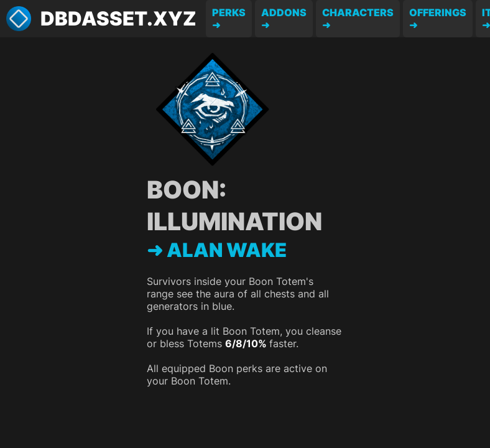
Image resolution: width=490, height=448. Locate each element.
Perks (229, 12)
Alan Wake (227, 250)
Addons (284, 12)
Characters (358, 12)
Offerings (438, 12)
